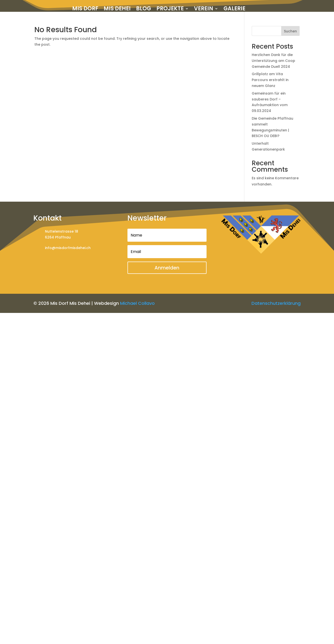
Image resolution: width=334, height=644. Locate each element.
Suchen (290, 31)
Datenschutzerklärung (276, 303)
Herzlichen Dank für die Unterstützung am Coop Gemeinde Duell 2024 (273, 61)
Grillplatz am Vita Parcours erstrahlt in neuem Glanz (270, 80)
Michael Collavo (137, 303)
